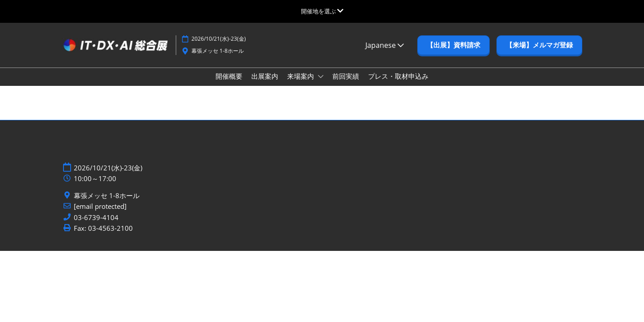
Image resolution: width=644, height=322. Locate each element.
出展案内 (265, 85)
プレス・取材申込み (398, 85)
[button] (453, 54)
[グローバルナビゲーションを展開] (322, 11)
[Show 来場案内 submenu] (321, 85)
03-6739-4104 (96, 226)
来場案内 (301, 85)
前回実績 (346, 85)
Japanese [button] (385, 54)
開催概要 (229, 85)
